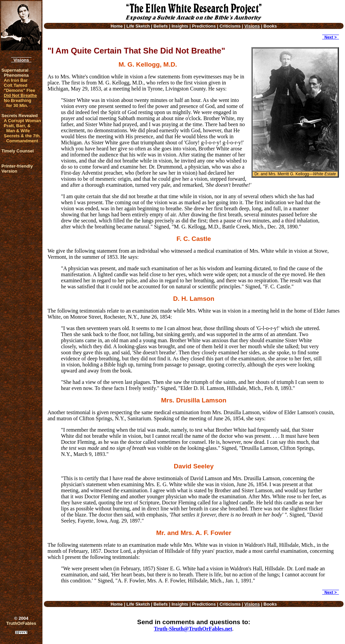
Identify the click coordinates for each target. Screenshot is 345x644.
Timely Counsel (18, 151)
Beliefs (161, 26)
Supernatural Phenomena (15, 73)
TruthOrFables (21, 623)
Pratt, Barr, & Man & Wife (17, 128)
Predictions (204, 26)
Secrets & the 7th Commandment (22, 138)
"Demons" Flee (19, 90)
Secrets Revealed (20, 116)
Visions (21, 60)
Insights (180, 26)
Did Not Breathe (20, 95)
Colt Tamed (15, 85)
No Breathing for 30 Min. (18, 103)
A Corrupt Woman (22, 121)
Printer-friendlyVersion (17, 169)
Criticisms (230, 26)
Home (117, 26)
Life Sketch (138, 26)
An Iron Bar (16, 80)
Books (270, 26)
